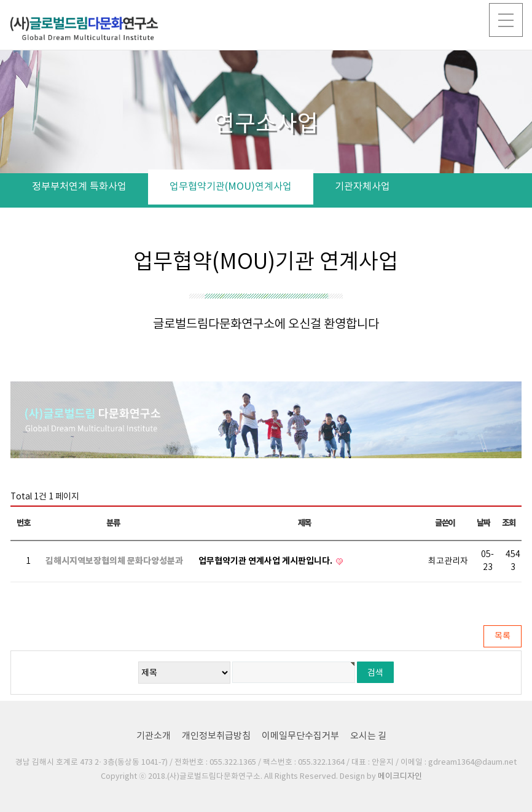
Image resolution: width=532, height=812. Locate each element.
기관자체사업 (362, 187)
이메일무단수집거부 (300, 736)
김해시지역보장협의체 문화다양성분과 (114, 561)
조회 (508, 523)
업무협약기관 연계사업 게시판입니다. (266, 561)
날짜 (483, 523)
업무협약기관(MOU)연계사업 (231, 187)
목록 (503, 636)
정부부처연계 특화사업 (79, 187)
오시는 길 (368, 736)
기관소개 (154, 736)
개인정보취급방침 (216, 736)
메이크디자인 (400, 777)
